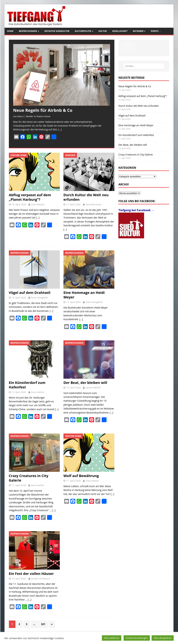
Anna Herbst (38, 392)
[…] (60, 129)
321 (43, 624)
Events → (156, 31)
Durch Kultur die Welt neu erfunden (86, 197)
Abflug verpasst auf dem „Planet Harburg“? (30, 197)
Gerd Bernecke (93, 204)
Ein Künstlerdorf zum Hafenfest (27, 385)
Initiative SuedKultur (57, 31)
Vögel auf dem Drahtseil (30, 293)
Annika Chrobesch (41, 579)
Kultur (103, 31)
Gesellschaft (120, 31)
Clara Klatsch (38, 204)
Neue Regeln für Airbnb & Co (43, 110)
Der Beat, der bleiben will (85, 383)
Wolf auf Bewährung (81, 476)
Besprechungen (28, 31)
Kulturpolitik (83, 31)
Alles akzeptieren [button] (163, 638)
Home (10, 31)
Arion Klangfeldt (39, 298)
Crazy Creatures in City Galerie (29, 478)
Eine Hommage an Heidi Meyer (84, 295)
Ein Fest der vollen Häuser (31, 574)
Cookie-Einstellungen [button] (137, 638)
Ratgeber (138, 31)
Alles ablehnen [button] (112, 638)
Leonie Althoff (93, 388)
